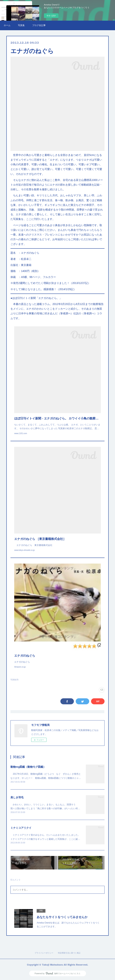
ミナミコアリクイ (21, 828)
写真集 (21, 25)
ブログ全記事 (39, 25)
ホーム (7, 25)
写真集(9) (14, 680)
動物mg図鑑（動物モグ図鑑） (28, 767)
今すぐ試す (51, 16)
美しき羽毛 (17, 797)
